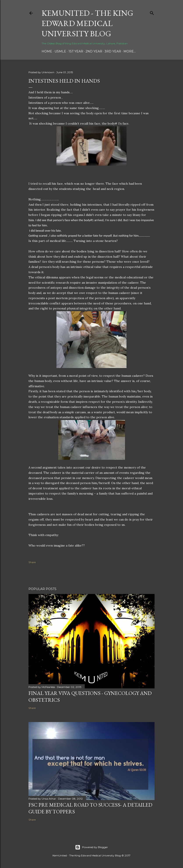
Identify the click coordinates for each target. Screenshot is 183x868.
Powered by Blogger (91, 847)
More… (130, 51)
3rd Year (113, 51)
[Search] (152, 12)
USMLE (60, 51)
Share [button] (32, 562)
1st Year (76, 51)
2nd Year (94, 51)
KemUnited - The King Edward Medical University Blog (87, 23)
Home (47, 51)
